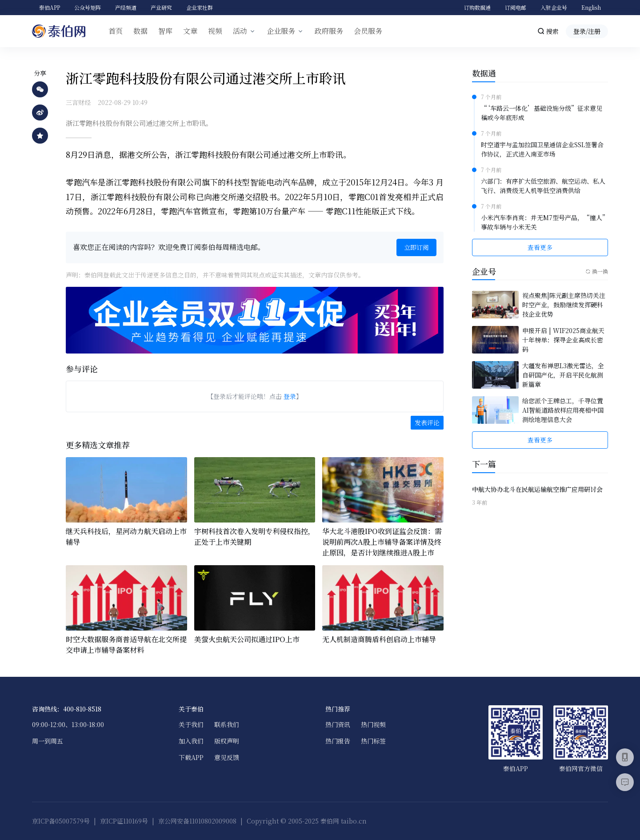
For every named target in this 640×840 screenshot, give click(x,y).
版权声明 (227, 741)
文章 (190, 31)
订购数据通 (477, 7)
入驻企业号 (554, 7)
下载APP (191, 757)
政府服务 (329, 31)
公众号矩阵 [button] (88, 7)
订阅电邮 (516, 7)
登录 (290, 396)
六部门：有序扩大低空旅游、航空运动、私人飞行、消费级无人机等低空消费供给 (543, 186)
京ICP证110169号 (124, 821)
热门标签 (373, 741)
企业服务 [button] (281, 31)
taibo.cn (354, 821)
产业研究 (161, 7)
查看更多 (540, 247)
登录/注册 (587, 31)
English (591, 7)
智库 (165, 31)
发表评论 (427, 422)
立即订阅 (416, 247)
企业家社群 (200, 7)
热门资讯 (338, 724)
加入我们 (191, 741)
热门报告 (338, 741)
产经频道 (126, 7)
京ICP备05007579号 (61, 821)
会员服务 (368, 31)
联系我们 (227, 724)
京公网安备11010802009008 (197, 821)
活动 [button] (240, 31)
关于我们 (191, 724)
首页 (116, 31)
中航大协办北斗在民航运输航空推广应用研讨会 (537, 489)
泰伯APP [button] (50, 7)
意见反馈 (227, 757)
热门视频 (373, 724)
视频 (215, 31)
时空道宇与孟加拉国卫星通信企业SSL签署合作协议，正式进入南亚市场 (542, 149)
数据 (140, 31)
